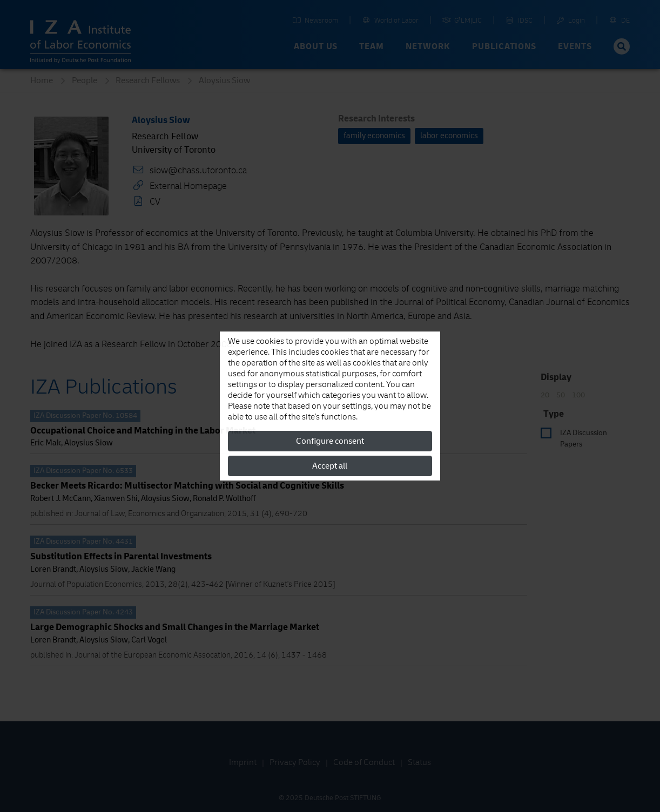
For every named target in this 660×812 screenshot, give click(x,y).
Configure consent (330, 441)
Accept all (330, 466)
